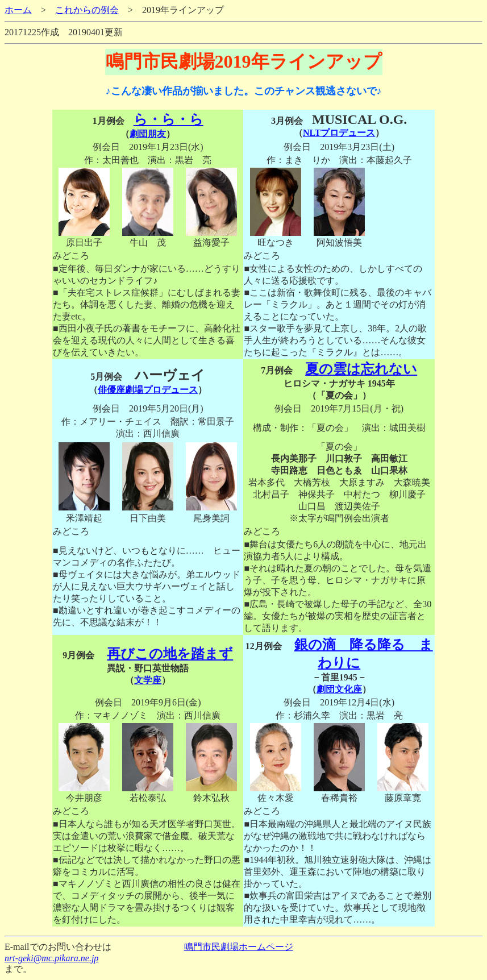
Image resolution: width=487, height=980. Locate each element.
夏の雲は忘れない (361, 369)
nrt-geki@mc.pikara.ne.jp (51, 958)
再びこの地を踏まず (170, 654)
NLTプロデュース (339, 133)
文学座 (148, 680)
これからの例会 (87, 10)
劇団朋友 (148, 134)
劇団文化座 (339, 689)
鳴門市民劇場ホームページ (239, 947)
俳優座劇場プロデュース (148, 390)
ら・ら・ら (168, 119)
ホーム (18, 10)
